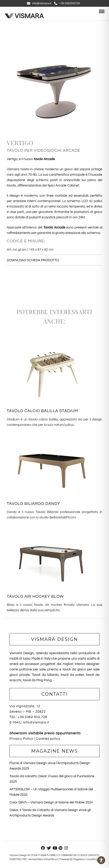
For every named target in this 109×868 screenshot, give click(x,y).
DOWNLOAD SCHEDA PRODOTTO (33, 260)
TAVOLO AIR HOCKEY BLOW (35, 596)
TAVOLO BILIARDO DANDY (33, 504)
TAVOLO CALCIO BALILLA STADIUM (42, 411)
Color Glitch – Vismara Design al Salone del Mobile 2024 (51, 802)
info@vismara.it (39, 3)
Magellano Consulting (85, 859)
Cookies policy (48, 739)
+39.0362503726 (67, 3)
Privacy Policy (21, 739)
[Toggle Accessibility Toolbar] (101, 860)
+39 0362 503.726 (32, 717)
